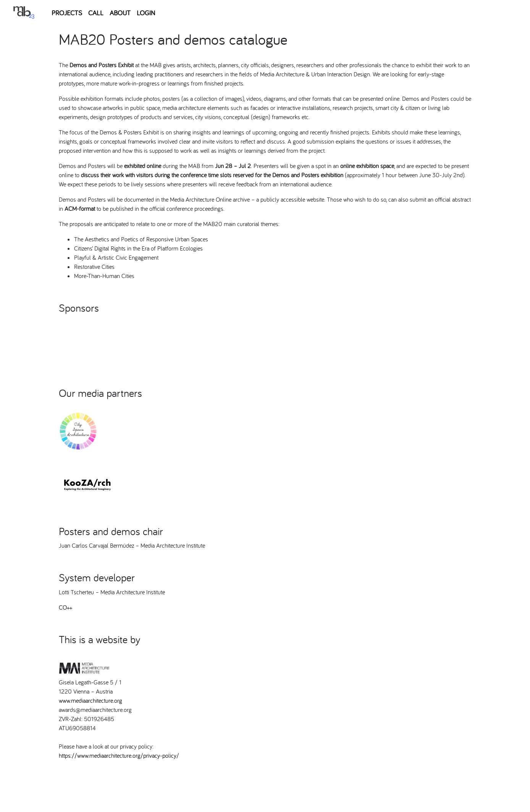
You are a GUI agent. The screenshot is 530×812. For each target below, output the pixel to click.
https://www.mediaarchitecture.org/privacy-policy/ (119, 755)
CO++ (65, 607)
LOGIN (146, 13)
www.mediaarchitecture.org (90, 700)
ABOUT (120, 13)
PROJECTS (67, 13)
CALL (96, 13)
